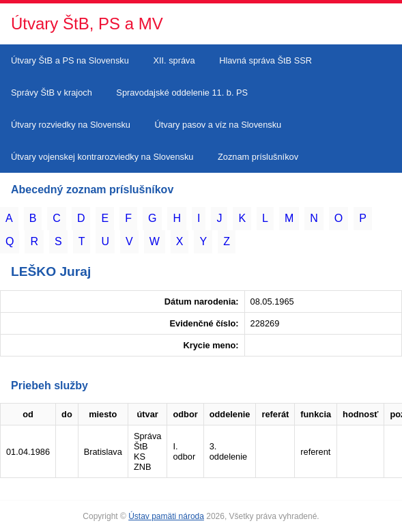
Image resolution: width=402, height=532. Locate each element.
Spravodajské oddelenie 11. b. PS (182, 93)
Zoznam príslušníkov (258, 157)
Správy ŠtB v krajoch (52, 93)
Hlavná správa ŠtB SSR (265, 60)
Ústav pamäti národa (166, 516)
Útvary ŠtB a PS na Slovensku (70, 60)
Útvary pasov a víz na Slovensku (218, 125)
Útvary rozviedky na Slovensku (71, 125)
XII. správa (174, 60)
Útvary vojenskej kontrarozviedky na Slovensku (102, 157)
